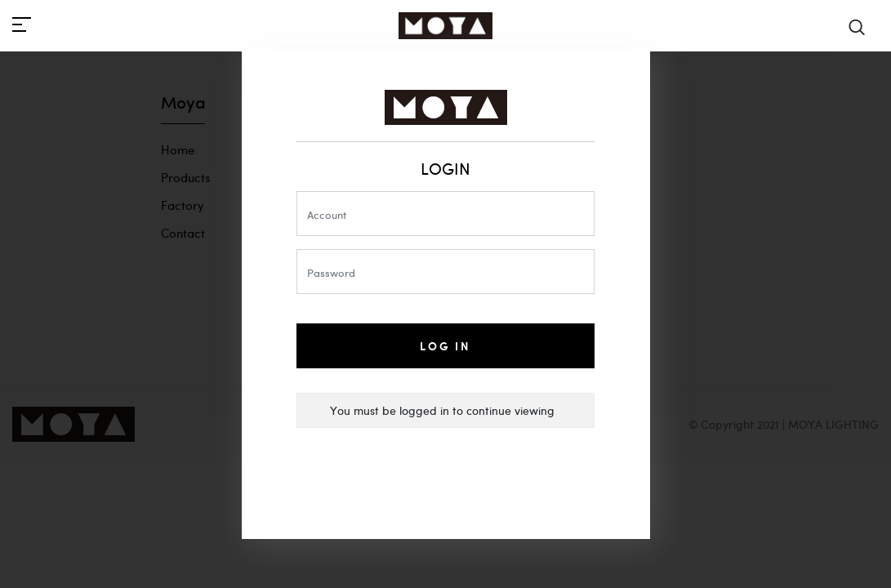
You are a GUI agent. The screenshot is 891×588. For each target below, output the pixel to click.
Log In (445, 346)
